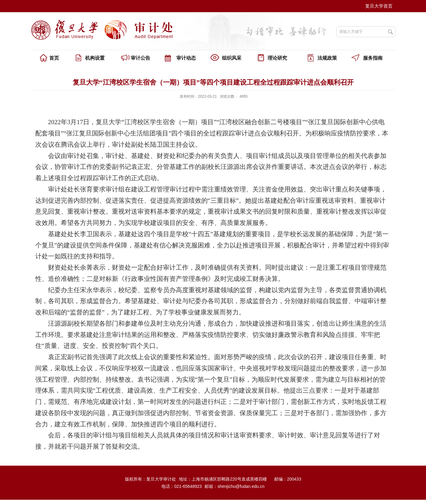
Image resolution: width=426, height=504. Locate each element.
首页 (54, 58)
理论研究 (277, 58)
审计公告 (140, 58)
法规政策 (327, 58)
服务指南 (373, 58)
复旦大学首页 (379, 6)
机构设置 (95, 58)
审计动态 (186, 58)
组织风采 (232, 58)
